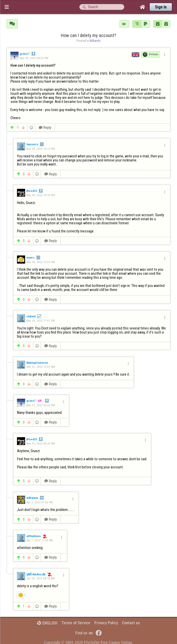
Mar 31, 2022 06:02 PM (41, 405)
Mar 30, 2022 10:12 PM (41, 149)
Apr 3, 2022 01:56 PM (40, 502)
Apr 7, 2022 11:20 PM (40, 540)
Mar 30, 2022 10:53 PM (41, 262)
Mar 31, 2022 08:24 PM (41, 444)
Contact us (131, 623)
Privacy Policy (106, 623)
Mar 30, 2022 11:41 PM (41, 321)
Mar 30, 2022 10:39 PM (41, 195)
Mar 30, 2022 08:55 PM (34, 58)
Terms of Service (76, 623)
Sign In (161, 7)
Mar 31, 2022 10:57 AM (41, 367)
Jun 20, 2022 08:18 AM (41, 578)
